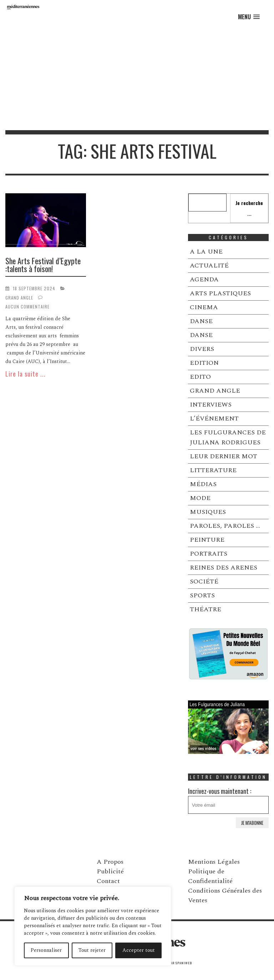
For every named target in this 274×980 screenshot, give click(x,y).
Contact (108, 881)
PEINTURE (207, 540)
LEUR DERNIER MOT (224, 456)
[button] (249, 17)
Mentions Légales (214, 862)
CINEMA (204, 307)
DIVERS (202, 349)
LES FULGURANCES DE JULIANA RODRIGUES (228, 437)
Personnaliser (46, 950)
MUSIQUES (208, 512)
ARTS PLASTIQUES (220, 293)
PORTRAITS (209, 554)
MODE (200, 498)
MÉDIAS (203, 484)
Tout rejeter (92, 950)
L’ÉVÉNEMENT (214, 418)
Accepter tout (139, 950)
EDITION (204, 363)
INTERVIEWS (211, 405)
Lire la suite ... (26, 374)
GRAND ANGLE (19, 298)
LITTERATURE (213, 470)
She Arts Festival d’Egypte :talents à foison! (43, 265)
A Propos (110, 862)
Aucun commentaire (27, 307)
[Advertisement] (137, 77)
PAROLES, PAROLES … (225, 526)
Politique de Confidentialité (210, 876)
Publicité (110, 871)
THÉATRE (205, 609)
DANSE (201, 321)
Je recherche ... (249, 208)
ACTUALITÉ (209, 266)
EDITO (200, 377)
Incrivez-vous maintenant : (228, 800)
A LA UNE (206, 252)
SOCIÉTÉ (204, 581)
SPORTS (202, 595)
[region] (93, 926)
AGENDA (204, 279)
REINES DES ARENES (224, 568)
